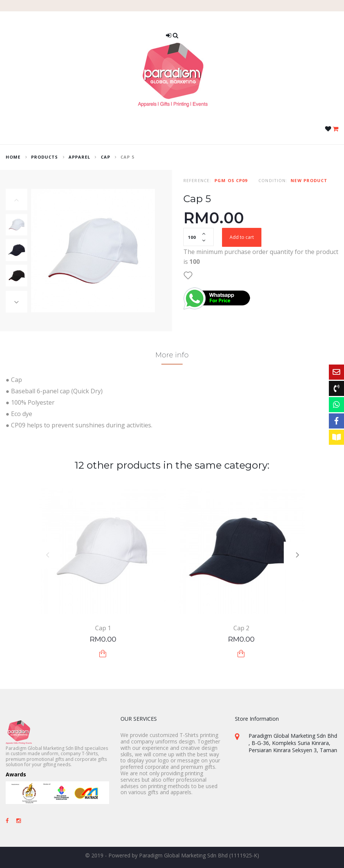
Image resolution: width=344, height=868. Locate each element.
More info (172, 355)
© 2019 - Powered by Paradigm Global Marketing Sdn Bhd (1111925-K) (172, 855)
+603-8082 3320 (269, 781)
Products (45, 157)
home (13, 157)
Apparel (80, 157)
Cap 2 (241, 628)
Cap (106, 157)
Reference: (197, 180)
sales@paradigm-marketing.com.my (292, 797)
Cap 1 (103, 628)
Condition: (273, 180)
